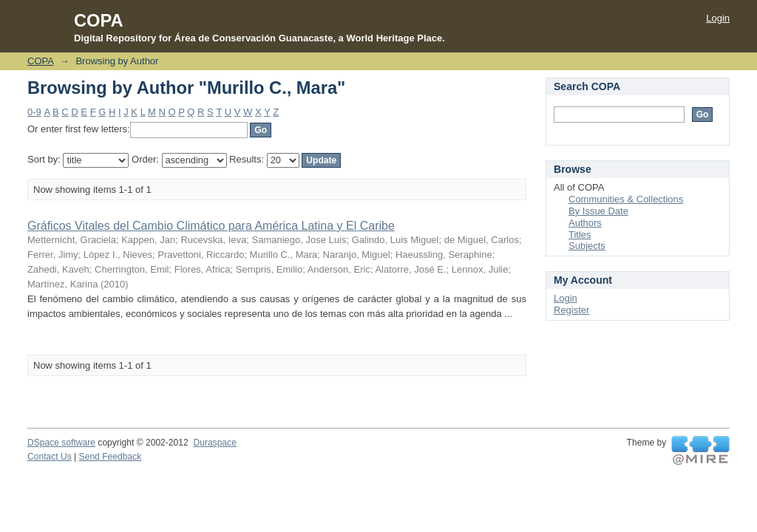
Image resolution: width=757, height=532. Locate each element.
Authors (585, 223)
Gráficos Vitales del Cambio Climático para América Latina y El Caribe (211, 226)
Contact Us (50, 457)
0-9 (34, 112)
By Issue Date (598, 211)
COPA (40, 61)
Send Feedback (111, 457)
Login (718, 18)
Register (571, 310)
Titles (580, 235)
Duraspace (214, 443)
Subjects (587, 246)
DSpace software (61, 443)
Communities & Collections (626, 199)
